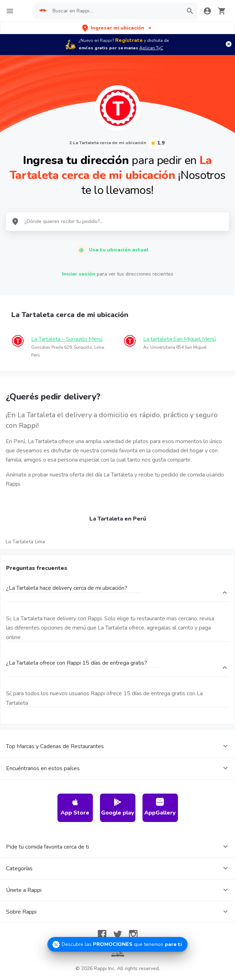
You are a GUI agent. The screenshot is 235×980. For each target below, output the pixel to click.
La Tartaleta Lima (25, 542)
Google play (118, 807)
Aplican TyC (151, 48)
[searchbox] (115, 11)
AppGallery (160, 807)
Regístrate (129, 40)
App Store (75, 807)
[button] (117, 28)
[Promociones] (117, 944)
